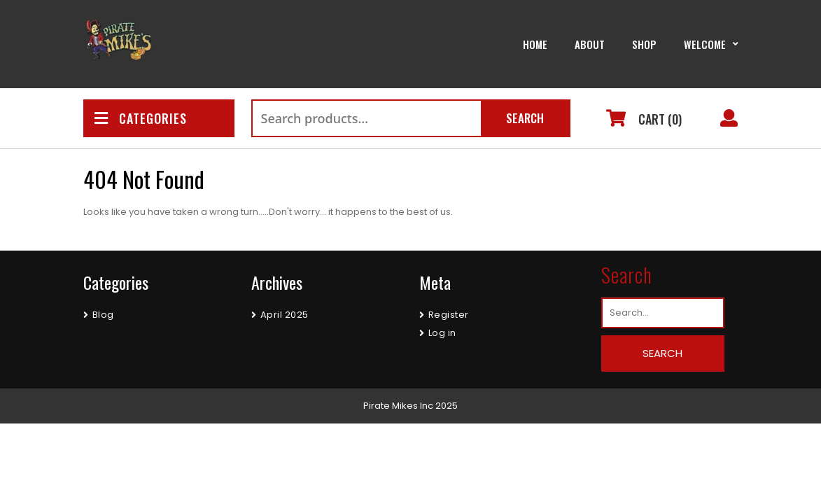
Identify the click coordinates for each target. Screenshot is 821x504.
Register (449, 315)
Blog (103, 315)
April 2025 (285, 315)
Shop (644, 44)
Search (525, 118)
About (590, 44)
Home (535, 44)
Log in (442, 333)
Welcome (705, 44)
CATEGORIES (141, 118)
